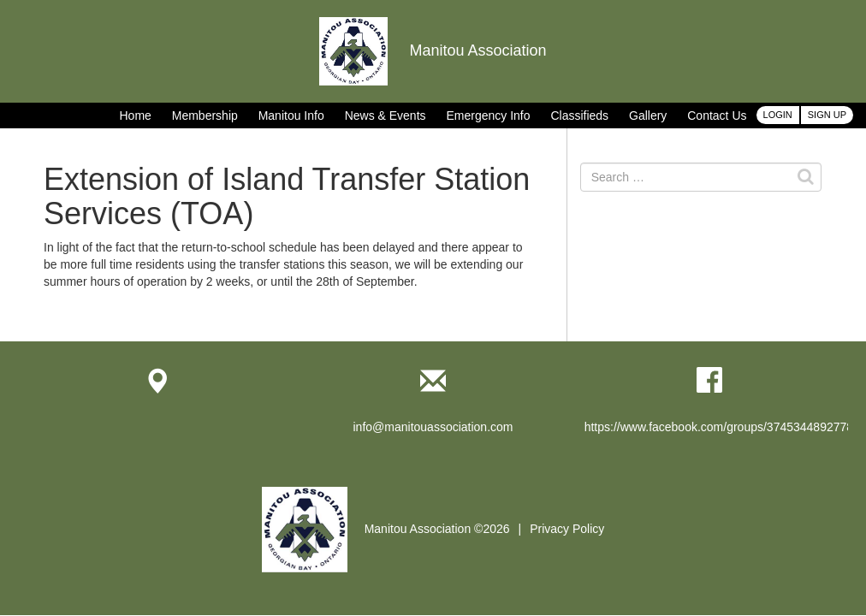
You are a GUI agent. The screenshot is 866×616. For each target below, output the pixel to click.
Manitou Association (433, 50)
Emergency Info (488, 115)
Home (136, 115)
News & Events (386, 115)
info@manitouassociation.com (433, 427)
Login (778, 115)
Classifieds (579, 115)
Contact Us (717, 115)
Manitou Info (291, 115)
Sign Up (827, 115)
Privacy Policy (567, 529)
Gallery (648, 115)
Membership (205, 115)
